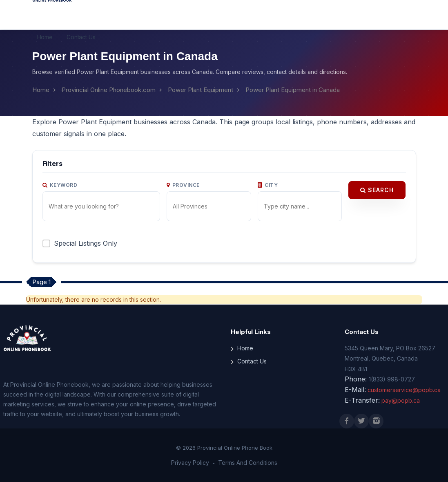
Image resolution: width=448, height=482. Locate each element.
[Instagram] (376, 421)
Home (45, 37)
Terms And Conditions (248, 463)
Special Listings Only (86, 243)
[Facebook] (347, 421)
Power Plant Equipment (201, 90)
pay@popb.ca (401, 400)
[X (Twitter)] (361, 421)
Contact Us (81, 37)
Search (377, 190)
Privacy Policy (190, 463)
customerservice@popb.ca (404, 390)
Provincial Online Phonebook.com (109, 90)
